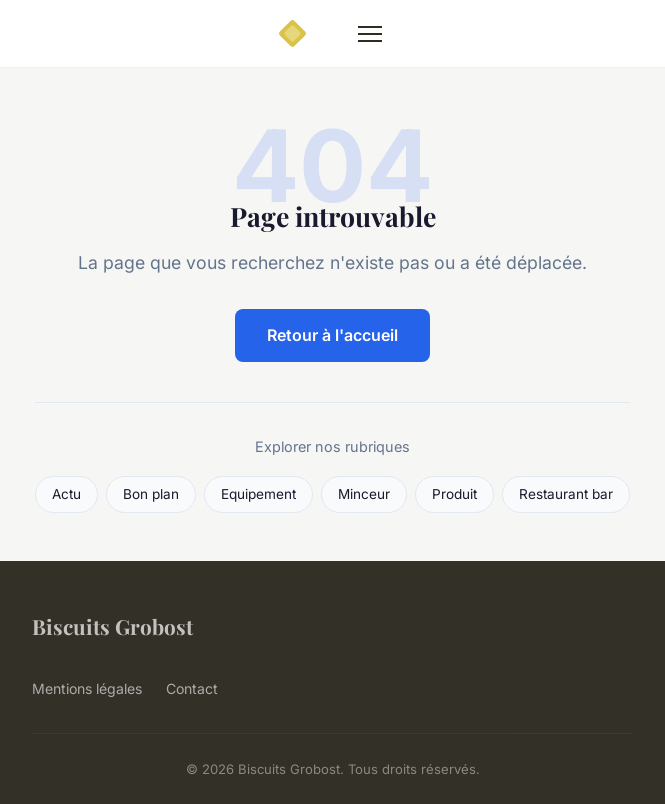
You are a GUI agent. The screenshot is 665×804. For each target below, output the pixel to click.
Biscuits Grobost (112, 626)
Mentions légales (87, 688)
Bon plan (151, 494)
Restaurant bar (566, 494)
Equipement (258, 494)
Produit (454, 494)
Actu (66, 494)
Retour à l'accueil (332, 335)
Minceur (364, 494)
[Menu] (370, 34)
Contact (192, 688)
